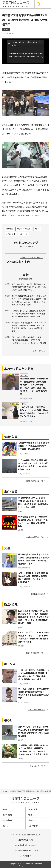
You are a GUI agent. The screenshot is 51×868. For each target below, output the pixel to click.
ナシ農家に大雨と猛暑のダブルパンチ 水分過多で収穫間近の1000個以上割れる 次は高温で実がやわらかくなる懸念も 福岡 (33, 750)
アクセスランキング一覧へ (31, 257)
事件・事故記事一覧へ (36, 537)
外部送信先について (26, 840)
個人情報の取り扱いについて (25, 845)
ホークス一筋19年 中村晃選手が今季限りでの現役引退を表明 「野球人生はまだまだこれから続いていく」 (34, 693)
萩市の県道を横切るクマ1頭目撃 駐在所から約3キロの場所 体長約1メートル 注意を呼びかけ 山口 (34, 521)
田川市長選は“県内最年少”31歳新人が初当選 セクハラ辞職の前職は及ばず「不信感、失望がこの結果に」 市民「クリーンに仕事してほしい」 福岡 (33, 617)
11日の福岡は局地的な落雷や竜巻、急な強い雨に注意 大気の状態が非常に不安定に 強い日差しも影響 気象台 (33, 465)
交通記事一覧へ (38, 594)
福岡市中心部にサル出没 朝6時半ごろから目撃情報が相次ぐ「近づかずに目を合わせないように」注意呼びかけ (34, 731)
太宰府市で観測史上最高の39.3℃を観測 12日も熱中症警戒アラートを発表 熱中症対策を (34, 446)
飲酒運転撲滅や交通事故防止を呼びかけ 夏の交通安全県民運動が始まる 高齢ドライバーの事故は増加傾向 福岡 (33, 559)
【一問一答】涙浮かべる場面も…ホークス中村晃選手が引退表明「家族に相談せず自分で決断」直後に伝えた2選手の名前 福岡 (33, 675)
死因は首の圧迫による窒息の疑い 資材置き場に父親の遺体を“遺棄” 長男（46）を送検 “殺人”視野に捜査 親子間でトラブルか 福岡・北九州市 (34, 386)
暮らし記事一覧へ (38, 766)
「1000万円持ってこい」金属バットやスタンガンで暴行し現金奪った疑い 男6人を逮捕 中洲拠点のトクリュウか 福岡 (33, 503)
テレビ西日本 (25, 856)
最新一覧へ (38, 351)
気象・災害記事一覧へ (36, 481)
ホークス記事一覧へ (37, 709)
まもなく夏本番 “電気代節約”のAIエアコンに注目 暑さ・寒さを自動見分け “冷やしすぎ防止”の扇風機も (34, 412)
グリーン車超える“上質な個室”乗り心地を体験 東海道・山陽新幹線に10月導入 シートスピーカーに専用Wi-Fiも (33, 578)
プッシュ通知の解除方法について (25, 850)
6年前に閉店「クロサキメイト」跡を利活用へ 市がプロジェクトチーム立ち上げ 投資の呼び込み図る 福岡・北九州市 (34, 637)
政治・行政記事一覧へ (36, 653)
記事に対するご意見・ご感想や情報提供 (25, 835)
